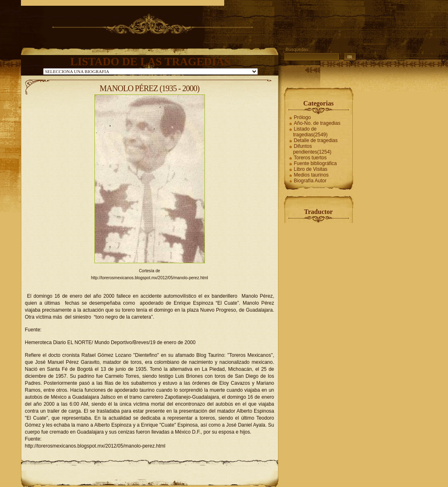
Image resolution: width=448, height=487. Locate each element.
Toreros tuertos (310, 158)
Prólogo (302, 117)
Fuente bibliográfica (316, 163)
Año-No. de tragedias (317, 123)
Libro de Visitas (311, 169)
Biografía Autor (310, 181)
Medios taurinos (311, 175)
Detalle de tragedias (316, 140)
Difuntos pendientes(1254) (312, 149)
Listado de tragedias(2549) (310, 132)
